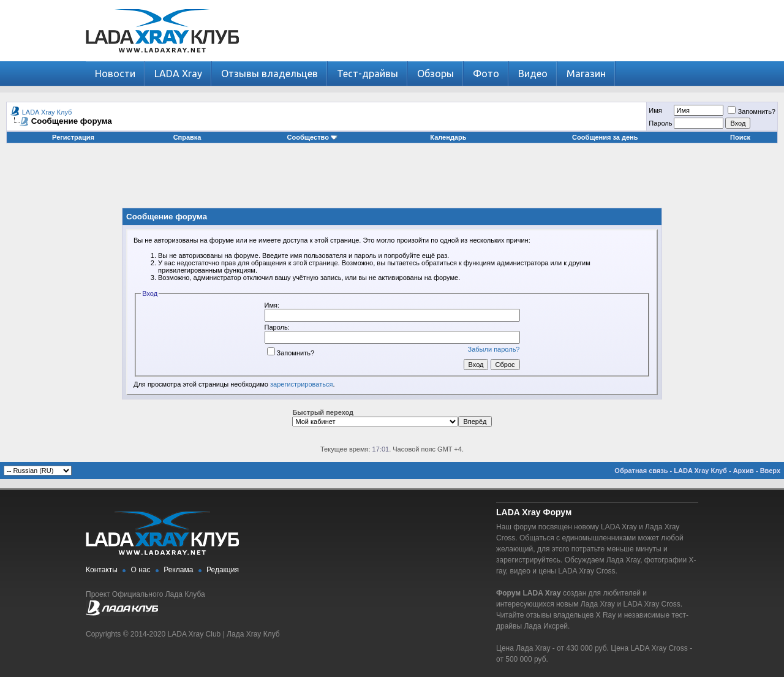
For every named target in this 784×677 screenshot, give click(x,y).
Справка (187, 137)
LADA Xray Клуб (47, 112)
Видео (533, 74)
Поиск (740, 137)
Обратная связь (641, 471)
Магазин (586, 74)
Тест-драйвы (367, 74)
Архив (744, 471)
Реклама (178, 570)
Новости (115, 74)
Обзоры (435, 74)
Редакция (223, 570)
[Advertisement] (392, 180)
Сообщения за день (605, 137)
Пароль (660, 123)
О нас (141, 570)
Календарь (448, 137)
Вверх (770, 471)
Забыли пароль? (494, 349)
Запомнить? (752, 112)
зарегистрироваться (301, 384)
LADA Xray (178, 74)
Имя (655, 110)
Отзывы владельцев (269, 74)
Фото (486, 74)
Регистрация (73, 137)
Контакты (102, 570)
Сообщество (312, 137)
